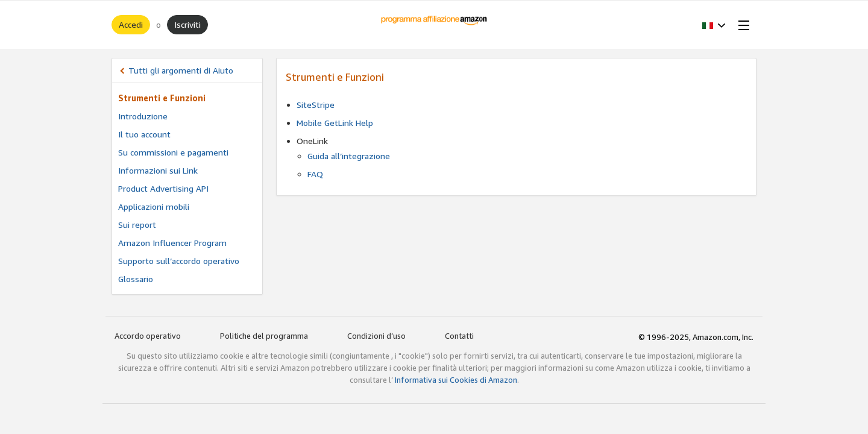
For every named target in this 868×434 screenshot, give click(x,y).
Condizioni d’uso (376, 336)
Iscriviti (187, 24)
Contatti (459, 336)
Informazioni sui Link (158, 170)
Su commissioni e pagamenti (173, 152)
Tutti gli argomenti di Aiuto (181, 70)
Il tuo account (144, 134)
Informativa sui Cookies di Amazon (456, 380)
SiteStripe (316, 105)
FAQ (315, 174)
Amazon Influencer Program (172, 243)
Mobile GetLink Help (335, 123)
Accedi (131, 24)
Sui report (137, 225)
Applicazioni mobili (154, 206)
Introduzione (143, 116)
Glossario (136, 279)
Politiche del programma (264, 336)
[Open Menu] (741, 25)
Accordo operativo (148, 336)
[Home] (434, 25)
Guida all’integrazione (349, 156)
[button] (714, 25)
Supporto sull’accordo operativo (179, 261)
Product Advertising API (163, 188)
